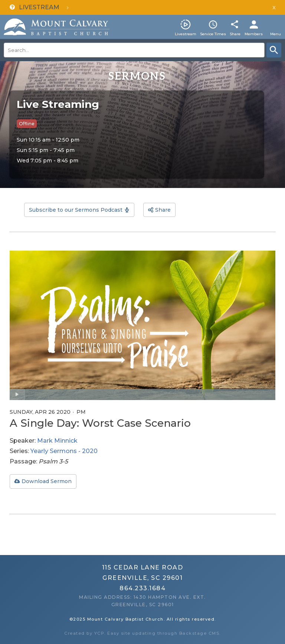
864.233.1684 (142, 588)
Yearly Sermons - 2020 (64, 451)
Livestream (186, 34)
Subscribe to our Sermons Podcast (76, 210)
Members (254, 34)
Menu (276, 34)
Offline (27, 124)
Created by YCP (84, 633)
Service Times (213, 34)
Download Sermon (47, 481)
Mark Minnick (57, 441)
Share (235, 34)
